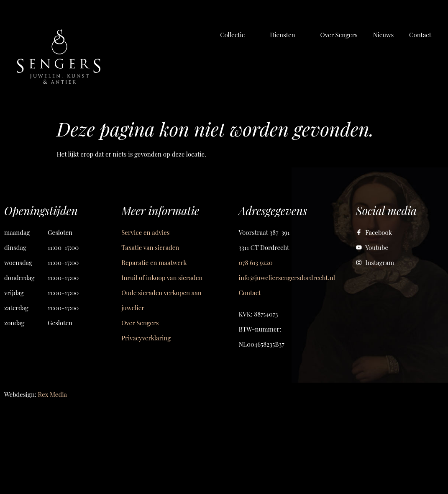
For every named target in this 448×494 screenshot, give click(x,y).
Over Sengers (140, 323)
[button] (237, 35)
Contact (250, 293)
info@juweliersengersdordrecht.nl (287, 278)
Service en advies (145, 232)
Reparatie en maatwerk (154, 262)
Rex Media (52, 394)
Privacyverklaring (146, 338)
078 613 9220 (256, 262)
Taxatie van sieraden (150, 247)
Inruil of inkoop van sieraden (162, 278)
